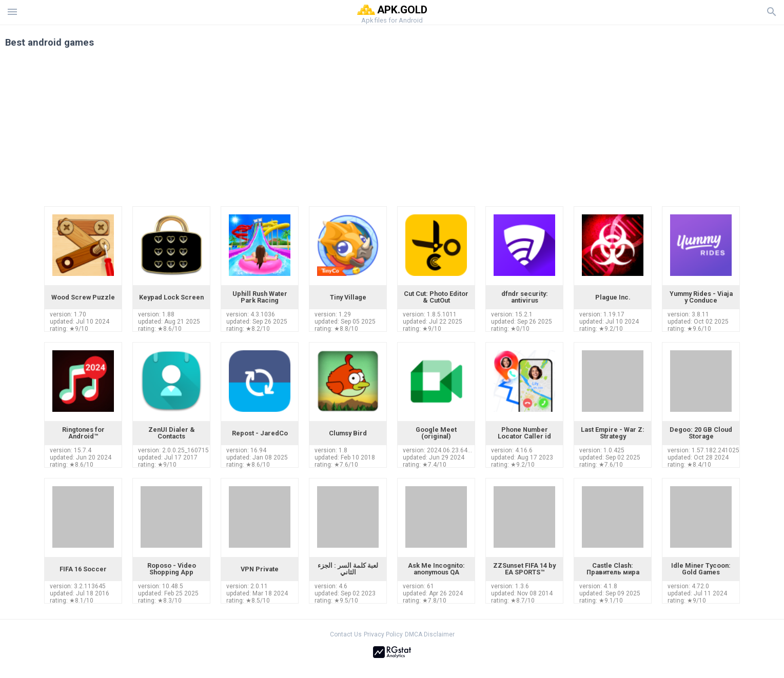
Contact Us (346, 634)
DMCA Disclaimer (430, 634)
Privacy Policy (383, 634)
